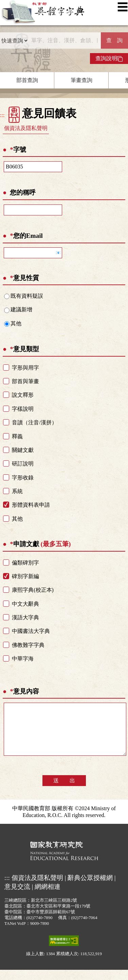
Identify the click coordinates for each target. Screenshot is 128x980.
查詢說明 (109, 59)
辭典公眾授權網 (90, 888)
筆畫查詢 (81, 80)
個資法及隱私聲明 (26, 128)
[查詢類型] (14, 40)
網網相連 (48, 897)
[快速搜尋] (64, 40)
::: (2, 115)
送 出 (64, 791)
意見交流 (17, 897)
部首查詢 (27, 80)
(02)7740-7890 (40, 928)
